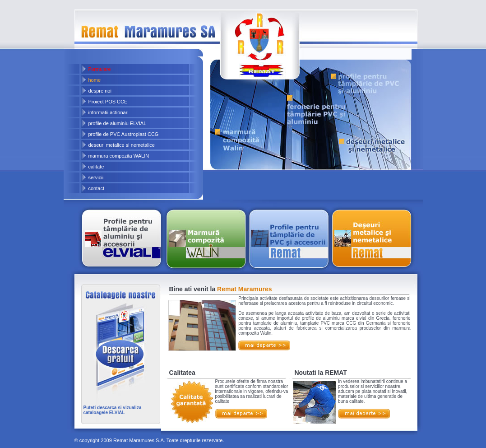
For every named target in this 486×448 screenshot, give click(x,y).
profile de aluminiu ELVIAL (118, 123)
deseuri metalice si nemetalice (122, 145)
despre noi (100, 91)
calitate (96, 167)
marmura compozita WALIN (119, 156)
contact (96, 188)
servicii (96, 177)
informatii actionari (109, 112)
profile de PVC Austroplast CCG (124, 134)
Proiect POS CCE (108, 102)
